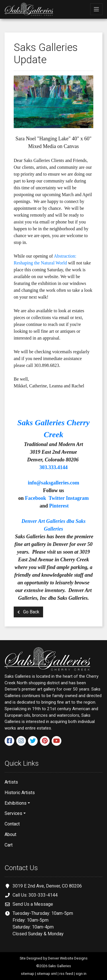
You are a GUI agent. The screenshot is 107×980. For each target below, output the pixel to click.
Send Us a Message (33, 904)
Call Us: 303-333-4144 (35, 895)
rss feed (66, 974)
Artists (11, 782)
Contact (12, 824)
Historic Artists (20, 793)
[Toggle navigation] (96, 9)
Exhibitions (16, 803)
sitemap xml (47, 974)
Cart (9, 845)
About (10, 834)
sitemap (28, 974)
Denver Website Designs (68, 958)
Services (13, 813)
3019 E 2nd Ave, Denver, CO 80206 (47, 886)
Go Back (28, 612)
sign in (81, 974)
